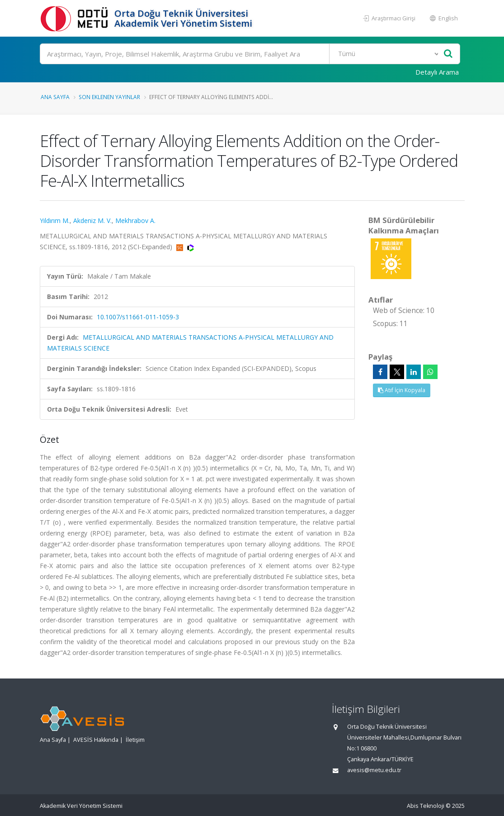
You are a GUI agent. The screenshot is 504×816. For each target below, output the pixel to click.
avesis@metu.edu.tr (374, 770)
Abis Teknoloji (426, 806)
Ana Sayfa (55, 97)
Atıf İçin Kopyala (402, 390)
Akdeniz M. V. (92, 221)
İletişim (135, 740)
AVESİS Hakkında (96, 740)
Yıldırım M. (55, 221)
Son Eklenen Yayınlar (109, 97)
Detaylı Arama (437, 72)
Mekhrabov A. (135, 221)
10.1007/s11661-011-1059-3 (138, 317)
